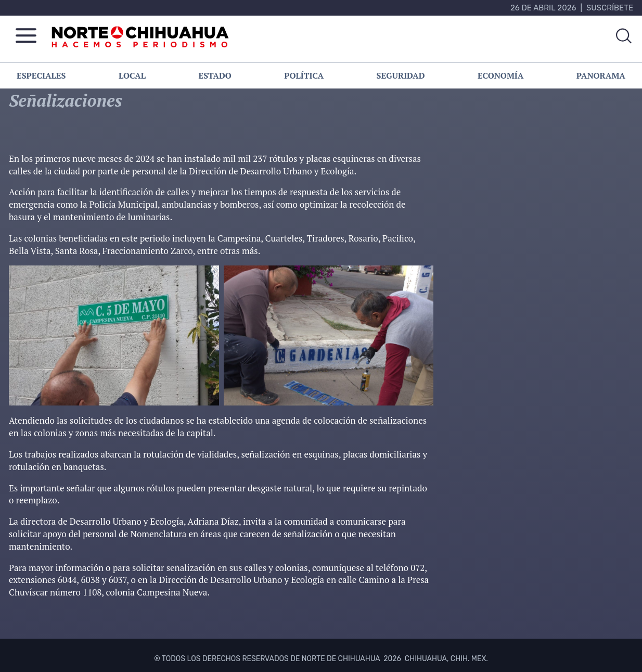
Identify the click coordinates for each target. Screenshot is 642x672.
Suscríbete (610, 8)
